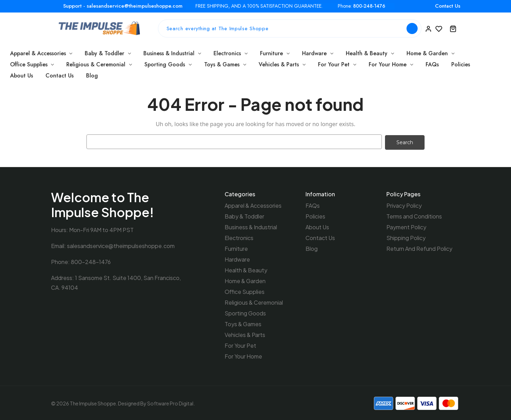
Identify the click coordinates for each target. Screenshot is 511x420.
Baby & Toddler (108, 53)
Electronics (231, 53)
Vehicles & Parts (282, 64)
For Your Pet (337, 64)
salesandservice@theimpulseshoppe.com (121, 245)
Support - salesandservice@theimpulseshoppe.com (123, 6)
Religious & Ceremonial (99, 64)
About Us (22, 76)
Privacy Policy (404, 205)
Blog (92, 76)
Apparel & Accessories (41, 53)
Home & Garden (430, 53)
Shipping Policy (406, 237)
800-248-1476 (369, 6)
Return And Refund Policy (419, 248)
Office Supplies (32, 64)
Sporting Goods (168, 64)
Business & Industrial (172, 53)
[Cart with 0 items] (453, 28)
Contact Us (448, 6)
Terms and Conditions (414, 216)
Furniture (275, 53)
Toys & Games (225, 64)
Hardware (318, 53)
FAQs (432, 64)
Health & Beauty (370, 53)
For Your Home (391, 64)
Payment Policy (406, 226)
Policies (461, 64)
